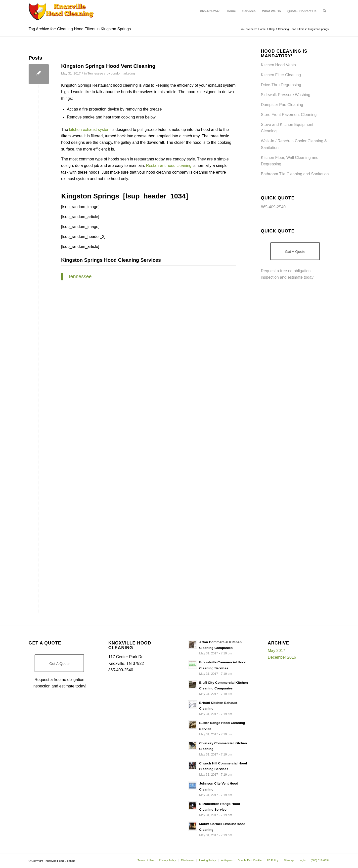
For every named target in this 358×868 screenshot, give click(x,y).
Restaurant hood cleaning (169, 166)
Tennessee (95, 73)
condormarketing (123, 73)
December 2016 (282, 657)
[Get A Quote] (295, 251)
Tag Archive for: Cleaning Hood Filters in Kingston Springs (80, 29)
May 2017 (276, 651)
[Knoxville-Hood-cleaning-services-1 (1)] (61, 11)
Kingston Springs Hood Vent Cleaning (108, 66)
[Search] (325, 11)
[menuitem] (210, 11)
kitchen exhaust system (90, 130)
